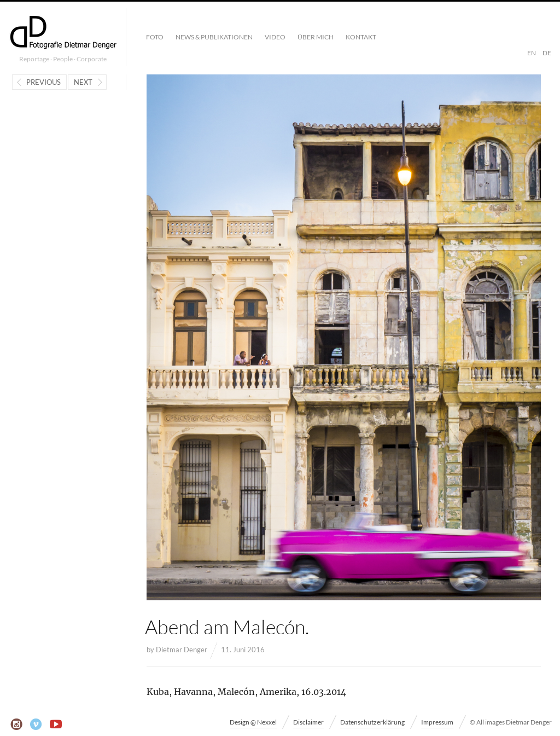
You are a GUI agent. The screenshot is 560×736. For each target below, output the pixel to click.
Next (83, 82)
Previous (43, 82)
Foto (155, 37)
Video (275, 37)
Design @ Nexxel (253, 722)
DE (547, 53)
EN (532, 53)
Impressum (437, 722)
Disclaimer (308, 722)
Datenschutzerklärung (372, 722)
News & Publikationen (214, 37)
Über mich (316, 37)
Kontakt (361, 37)
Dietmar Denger (182, 650)
